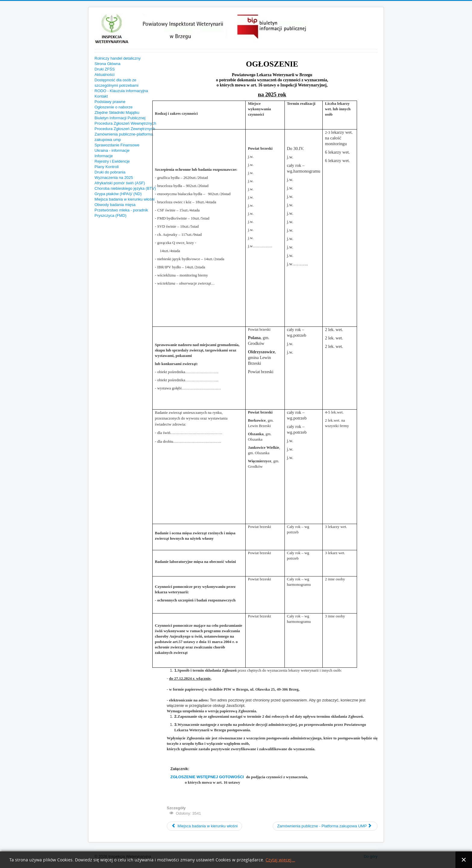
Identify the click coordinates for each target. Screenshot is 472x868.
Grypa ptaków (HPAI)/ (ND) (118, 194)
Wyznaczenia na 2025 (114, 178)
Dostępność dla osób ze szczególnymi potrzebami (116, 83)
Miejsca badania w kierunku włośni (124, 199)
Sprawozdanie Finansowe (117, 145)
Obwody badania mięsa (115, 205)
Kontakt (101, 96)
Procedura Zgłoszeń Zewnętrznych (125, 129)
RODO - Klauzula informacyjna (121, 91)
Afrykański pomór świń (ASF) (120, 183)
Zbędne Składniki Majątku (117, 112)
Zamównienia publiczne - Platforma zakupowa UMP (325, 826)
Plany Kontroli (107, 167)
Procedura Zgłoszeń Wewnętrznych (125, 123)
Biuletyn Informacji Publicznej (120, 118)
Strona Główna (107, 64)
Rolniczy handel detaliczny (118, 58)
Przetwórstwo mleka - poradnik (121, 210)
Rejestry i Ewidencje (112, 161)
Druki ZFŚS (105, 69)
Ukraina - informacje (112, 150)
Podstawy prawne (110, 102)
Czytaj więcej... (280, 860)
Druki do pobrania (110, 172)
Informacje (104, 156)
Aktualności (104, 75)
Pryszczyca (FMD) (110, 215)
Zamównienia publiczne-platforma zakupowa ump (124, 137)
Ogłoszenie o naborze (113, 107)
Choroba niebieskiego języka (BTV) (125, 188)
